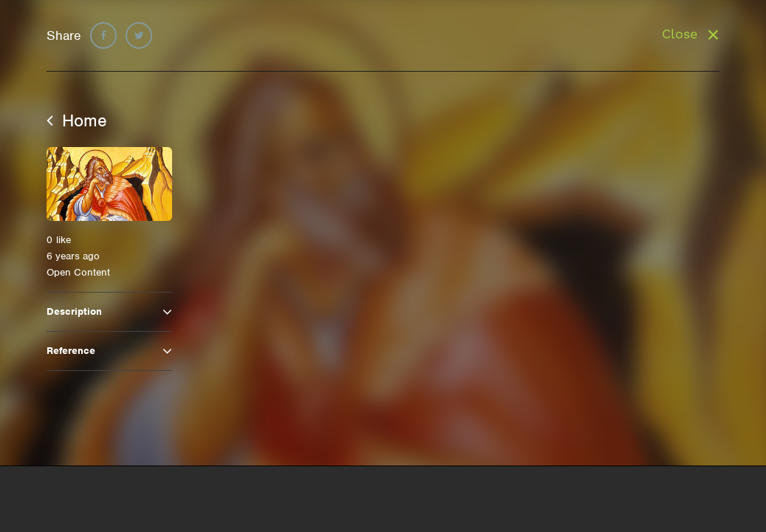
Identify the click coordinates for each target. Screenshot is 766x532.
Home (77, 120)
